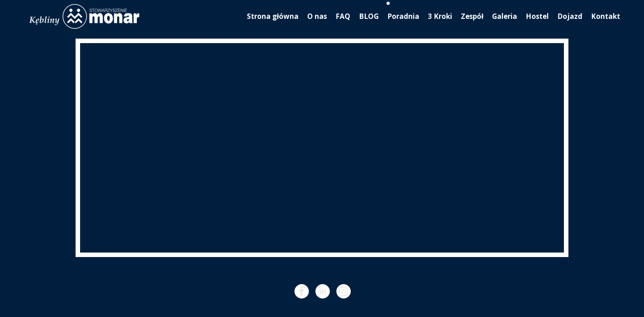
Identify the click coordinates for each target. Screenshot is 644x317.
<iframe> (322, 148)
